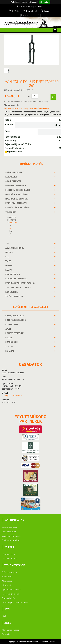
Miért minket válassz (11, 630)
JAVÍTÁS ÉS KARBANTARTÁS (18, 288)
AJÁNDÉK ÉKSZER (14, 181)
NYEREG (9, 266)
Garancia (6, 634)
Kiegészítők (7, 585)
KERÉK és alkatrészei (16, 203)
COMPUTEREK (12, 324)
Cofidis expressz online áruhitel (15, 603)
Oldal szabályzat (9, 532)
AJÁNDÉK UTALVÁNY (15, 172)
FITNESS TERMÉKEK (15, 333)
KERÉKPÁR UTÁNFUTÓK (16, 279)
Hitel (4, 616)
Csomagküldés (8, 598)
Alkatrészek (7, 581)
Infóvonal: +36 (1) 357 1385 (29, 6)
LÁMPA (9, 270)
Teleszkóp (12, 223)
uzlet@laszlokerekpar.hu (12, 396)
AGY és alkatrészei (15, 248)
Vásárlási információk (11, 536)
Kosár (45, 11)
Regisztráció (30, 11)
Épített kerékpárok (9, 572)
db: (29, 97)
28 (10, 234)
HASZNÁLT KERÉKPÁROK (17, 199)
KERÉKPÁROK (12, 177)
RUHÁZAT (10, 351)
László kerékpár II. (9, 559)
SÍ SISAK (9, 346)
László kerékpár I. (9, 554)
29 (10, 236)
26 (10, 228)
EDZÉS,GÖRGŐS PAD (15, 316)
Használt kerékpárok (11, 594)
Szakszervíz (7, 577)
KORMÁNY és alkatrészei (18, 208)
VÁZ (8, 244)
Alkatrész (12, 217)
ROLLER (9, 338)
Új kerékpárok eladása (11, 590)
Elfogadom (45, 2)
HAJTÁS (9, 252)
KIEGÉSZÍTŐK (12, 292)
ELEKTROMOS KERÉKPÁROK (18, 190)
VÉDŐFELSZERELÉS (14, 296)
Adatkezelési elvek (10, 527)
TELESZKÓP (11, 212)
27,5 (11, 231)
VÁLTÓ (9, 261)
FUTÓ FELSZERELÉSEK (16, 320)
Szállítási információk (11, 540)
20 (10, 226)
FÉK (7, 257)
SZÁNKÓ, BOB (12, 342)
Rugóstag (12, 220)
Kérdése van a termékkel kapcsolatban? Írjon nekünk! (26, 108)
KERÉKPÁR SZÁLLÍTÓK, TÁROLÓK (21, 283)
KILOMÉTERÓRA (13, 274)
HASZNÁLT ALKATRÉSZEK (17, 194)
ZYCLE (9, 329)
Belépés (14, 11)
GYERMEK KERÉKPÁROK (16, 186)
